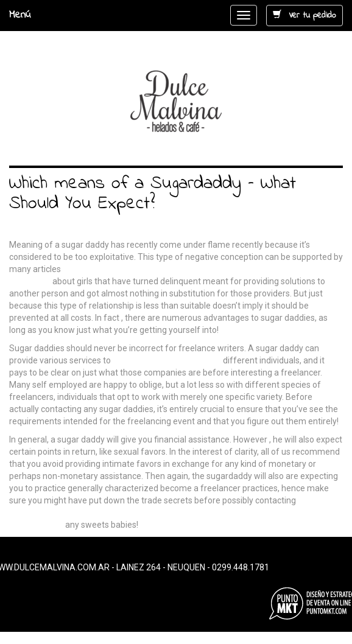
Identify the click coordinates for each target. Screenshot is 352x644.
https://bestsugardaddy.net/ (167, 360)
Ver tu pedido (304, 16)
